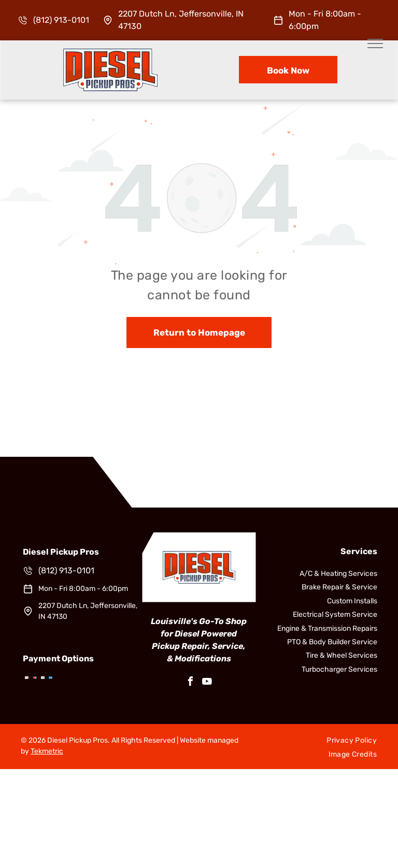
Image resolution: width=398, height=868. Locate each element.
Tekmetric (47, 751)
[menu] (375, 44)
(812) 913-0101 (61, 20)
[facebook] (191, 683)
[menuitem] (352, 741)
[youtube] (207, 683)
